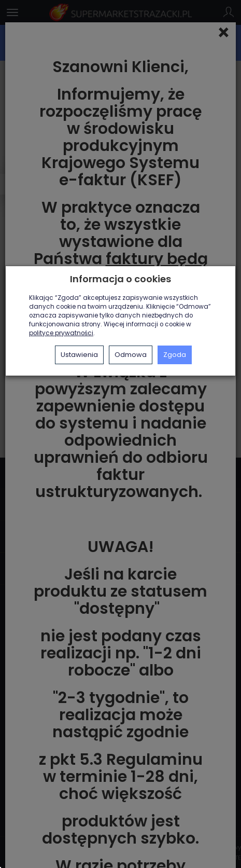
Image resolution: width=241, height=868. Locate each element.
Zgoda (175, 355)
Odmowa (131, 355)
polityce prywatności (61, 333)
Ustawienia (79, 355)
